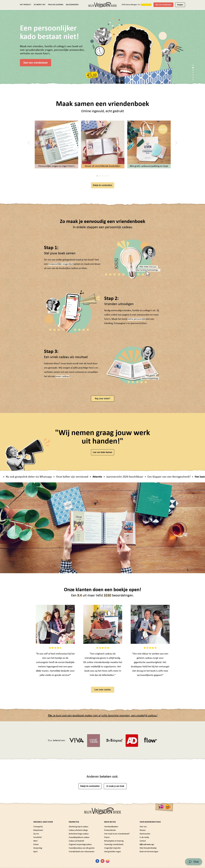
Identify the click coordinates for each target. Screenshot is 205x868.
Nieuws (143, 830)
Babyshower (38, 830)
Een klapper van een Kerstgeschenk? (172, 477)
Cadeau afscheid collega (78, 830)
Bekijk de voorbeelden (102, 185)
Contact (143, 841)
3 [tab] (193, 70)
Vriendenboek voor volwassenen (82, 852)
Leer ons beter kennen (102, 452)
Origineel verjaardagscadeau (80, 845)
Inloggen (180, 5)
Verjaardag (38, 848)
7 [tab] (193, 80)
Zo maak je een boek (115, 786)
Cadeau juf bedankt (76, 841)
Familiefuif (37, 837)
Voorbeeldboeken (111, 827)
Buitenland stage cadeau (79, 834)
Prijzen (107, 837)
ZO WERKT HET (40, 5)
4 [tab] (193, 72)
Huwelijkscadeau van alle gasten (82, 848)
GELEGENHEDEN (72, 5)
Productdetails (110, 830)
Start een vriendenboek (163, 5)
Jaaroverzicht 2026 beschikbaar (127, 477)
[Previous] (29, 143)
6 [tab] (193, 77)
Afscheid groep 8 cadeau (79, 827)
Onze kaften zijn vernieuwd (75, 477)
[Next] (176, 143)
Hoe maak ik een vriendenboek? (117, 834)
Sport (35, 852)
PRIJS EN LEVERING (56, 5)
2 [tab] (193, 68)
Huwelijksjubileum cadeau (79, 837)
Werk (35, 841)
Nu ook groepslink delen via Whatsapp (32, 477)
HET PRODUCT (26, 5)
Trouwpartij (38, 827)
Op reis (36, 834)
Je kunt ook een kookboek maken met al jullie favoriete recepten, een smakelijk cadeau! (102, 716)
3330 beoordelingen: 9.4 (131, 5)
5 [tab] (193, 75)
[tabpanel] (135, 51)
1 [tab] (193, 65)
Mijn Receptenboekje (148, 848)
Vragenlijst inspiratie (112, 848)
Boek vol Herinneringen (149, 852)
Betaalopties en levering (114, 841)
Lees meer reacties (103, 690)
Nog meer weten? (103, 399)
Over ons (143, 827)
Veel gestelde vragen (113, 852)
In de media (144, 837)
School (36, 845)
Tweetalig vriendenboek (114, 845)
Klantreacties (145, 834)
